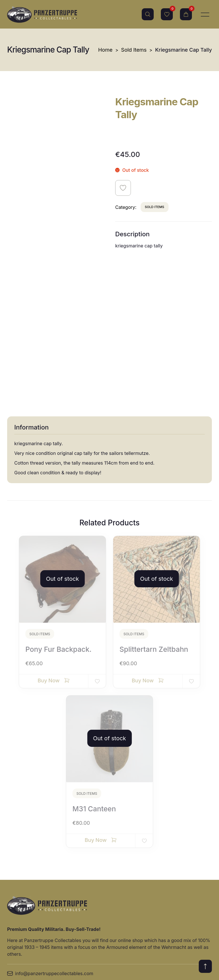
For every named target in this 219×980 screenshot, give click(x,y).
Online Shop (20, 874)
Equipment (115, 860)
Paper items (116, 895)
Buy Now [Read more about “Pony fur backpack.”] (49, 532)
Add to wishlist (123, 188)
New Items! (68, 860)
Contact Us (19, 901)
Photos (111, 909)
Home (105, 50)
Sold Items (134, 50)
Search (148, 14)
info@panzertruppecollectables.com (50, 825)
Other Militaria (185, 901)
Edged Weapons (188, 874)
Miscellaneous (185, 860)
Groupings (114, 923)
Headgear (67, 901)
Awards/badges (73, 928)
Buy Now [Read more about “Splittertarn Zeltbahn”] (143, 532)
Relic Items (182, 887)
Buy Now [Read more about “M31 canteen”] (96, 692)
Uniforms (66, 887)
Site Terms (19, 887)
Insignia (64, 874)
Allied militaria (71, 942)
